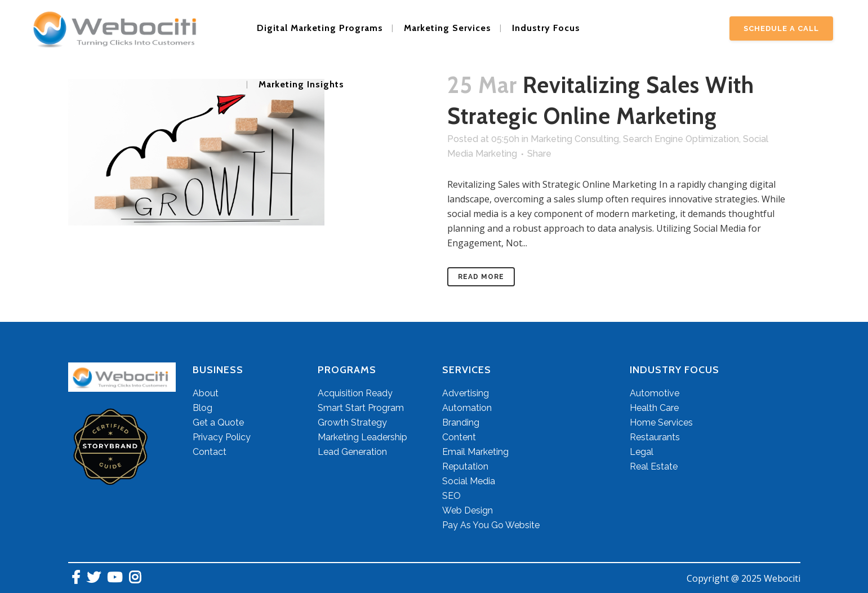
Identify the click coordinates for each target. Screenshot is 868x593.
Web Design (468, 510)
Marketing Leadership (362, 437)
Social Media (469, 481)
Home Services (661, 422)
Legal (642, 452)
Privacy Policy (222, 437)
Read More (481, 277)
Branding (461, 422)
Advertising (466, 393)
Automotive (655, 393)
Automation (467, 408)
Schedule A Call (781, 28)
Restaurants (655, 437)
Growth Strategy (352, 422)
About (206, 393)
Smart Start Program (361, 408)
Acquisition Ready (355, 393)
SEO (451, 496)
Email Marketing (475, 452)
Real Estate (654, 466)
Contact (210, 452)
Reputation (465, 466)
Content (459, 437)
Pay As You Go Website (491, 525)
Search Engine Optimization (681, 139)
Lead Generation (352, 452)
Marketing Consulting (575, 139)
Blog (202, 408)
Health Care (654, 408)
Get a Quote (218, 422)
